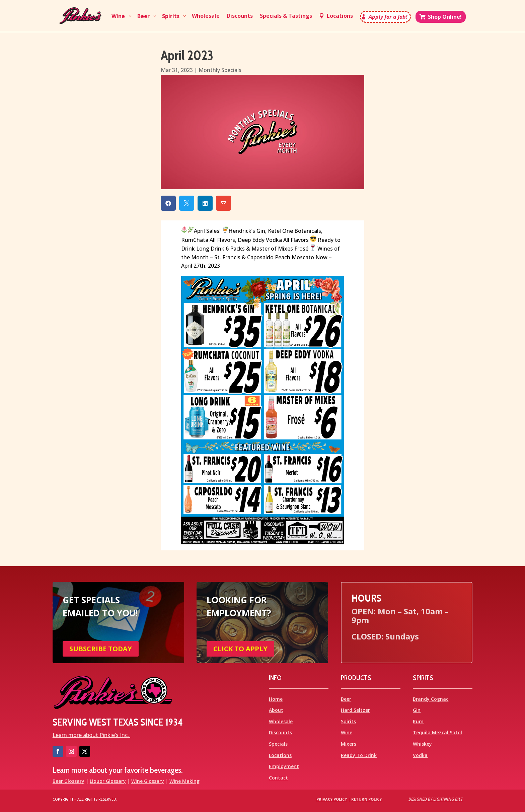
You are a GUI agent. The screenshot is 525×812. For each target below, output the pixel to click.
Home (276, 699)
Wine (347, 732)
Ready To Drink (359, 755)
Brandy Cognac (431, 699)
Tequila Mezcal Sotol (437, 732)
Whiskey (422, 744)
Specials (278, 744)
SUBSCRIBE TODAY (101, 649)
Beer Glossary (68, 781)
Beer (346, 699)
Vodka (420, 755)
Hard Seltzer (355, 710)
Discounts (280, 732)
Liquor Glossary (108, 781)
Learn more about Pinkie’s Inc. (91, 735)
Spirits (348, 721)
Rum (418, 721)
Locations (280, 755)
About (276, 710)
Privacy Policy (332, 799)
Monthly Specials (220, 70)
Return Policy (366, 799)
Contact (278, 778)
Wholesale (281, 721)
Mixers (349, 744)
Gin (417, 710)
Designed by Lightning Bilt (436, 799)
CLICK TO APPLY (240, 649)
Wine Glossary (148, 781)
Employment (284, 766)
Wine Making (184, 781)
